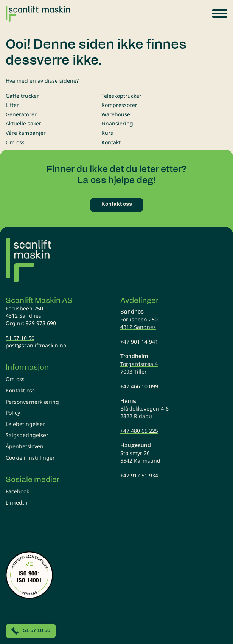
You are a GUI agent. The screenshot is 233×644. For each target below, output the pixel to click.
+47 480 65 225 (139, 431)
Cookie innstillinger (30, 458)
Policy (13, 413)
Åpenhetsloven (25, 446)
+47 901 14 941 (139, 342)
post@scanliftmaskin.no (36, 345)
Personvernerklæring (32, 402)
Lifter (12, 105)
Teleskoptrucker (121, 96)
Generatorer (21, 114)
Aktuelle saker (23, 123)
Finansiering (117, 123)
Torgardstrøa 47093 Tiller (139, 368)
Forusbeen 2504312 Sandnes (24, 312)
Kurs (107, 133)
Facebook (17, 491)
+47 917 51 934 (139, 475)
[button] (220, 14)
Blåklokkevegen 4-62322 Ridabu (144, 412)
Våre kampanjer (26, 133)
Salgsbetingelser (27, 435)
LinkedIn (17, 503)
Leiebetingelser (25, 424)
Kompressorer (119, 105)
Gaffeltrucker (22, 96)
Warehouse (116, 114)
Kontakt (111, 142)
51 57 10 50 (20, 338)
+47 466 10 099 (139, 386)
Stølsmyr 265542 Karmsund (140, 457)
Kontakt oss (20, 390)
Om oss (15, 142)
